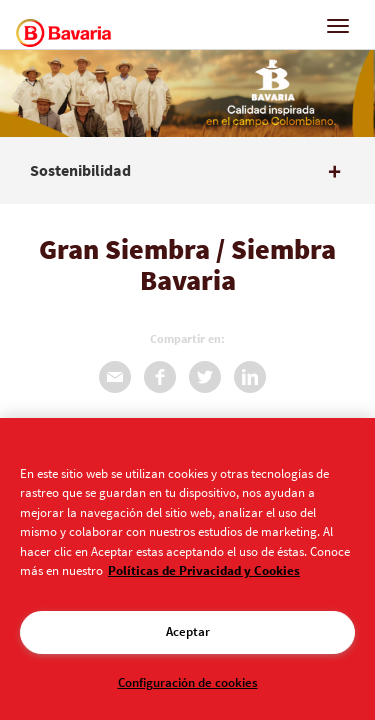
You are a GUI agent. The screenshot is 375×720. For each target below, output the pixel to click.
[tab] (187, 171)
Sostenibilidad (80, 171)
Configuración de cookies (188, 682)
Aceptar (188, 631)
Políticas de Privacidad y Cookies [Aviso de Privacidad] (204, 570)
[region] (187, 569)
